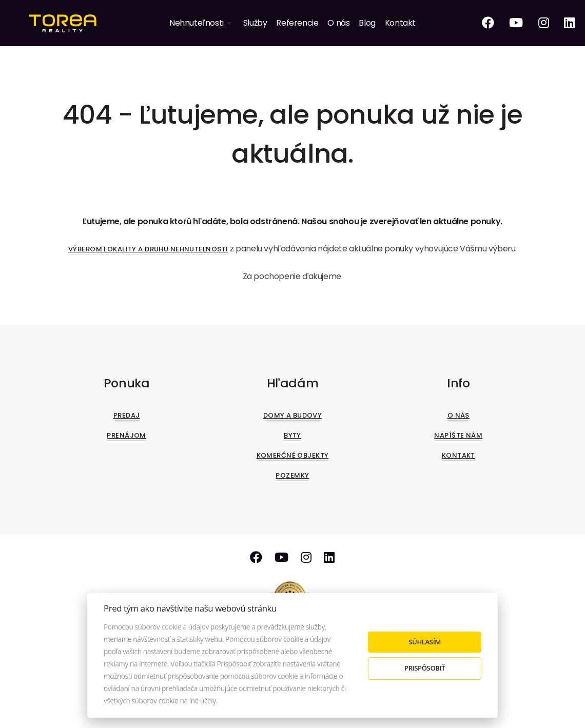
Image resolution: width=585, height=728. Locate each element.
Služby (255, 23)
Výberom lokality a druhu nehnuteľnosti (148, 249)
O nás (338, 23)
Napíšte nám (458, 435)
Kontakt (400, 23)
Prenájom (126, 435)
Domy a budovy (293, 415)
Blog (367, 23)
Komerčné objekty (293, 455)
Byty (292, 435)
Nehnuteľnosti (197, 23)
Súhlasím (425, 642)
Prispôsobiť (425, 668)
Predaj (127, 415)
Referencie (297, 23)
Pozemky (292, 475)
